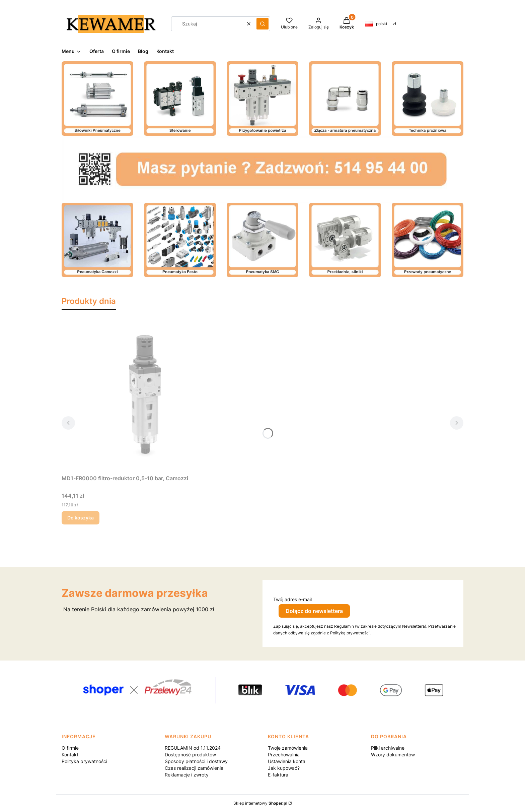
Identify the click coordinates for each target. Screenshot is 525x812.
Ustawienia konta (287, 761)
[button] (262, 24)
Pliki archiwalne (388, 748)
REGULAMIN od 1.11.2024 (193, 748)
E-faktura (278, 775)
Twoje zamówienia (288, 748)
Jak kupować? (284, 768)
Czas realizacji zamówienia (194, 768)
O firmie (70, 748)
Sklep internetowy (260, 803)
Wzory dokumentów (393, 755)
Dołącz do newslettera (314, 611)
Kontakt (70, 755)
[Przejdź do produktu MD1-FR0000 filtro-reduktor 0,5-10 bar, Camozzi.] (145, 396)
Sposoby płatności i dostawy (196, 761)
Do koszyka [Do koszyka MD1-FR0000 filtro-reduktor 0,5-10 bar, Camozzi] (81, 518)
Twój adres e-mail (292, 599)
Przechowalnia (284, 755)
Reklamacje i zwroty (187, 775)
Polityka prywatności (84, 761)
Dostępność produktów (190, 755)
